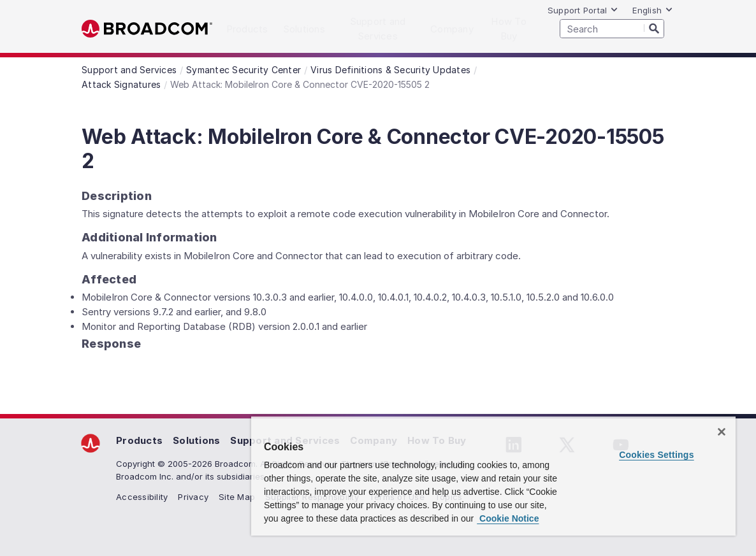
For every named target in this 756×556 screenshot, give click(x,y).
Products (139, 440)
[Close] (722, 432)
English (653, 10)
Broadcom (147, 29)
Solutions (196, 440)
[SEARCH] (612, 29)
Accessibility (142, 497)
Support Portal (583, 10)
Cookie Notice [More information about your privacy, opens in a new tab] (508, 518)
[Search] (654, 28)
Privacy (193, 497)
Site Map (237, 497)
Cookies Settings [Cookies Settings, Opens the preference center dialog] (657, 455)
